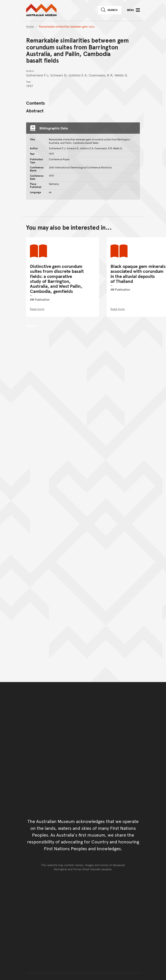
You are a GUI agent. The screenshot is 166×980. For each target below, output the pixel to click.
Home (30, 26)
